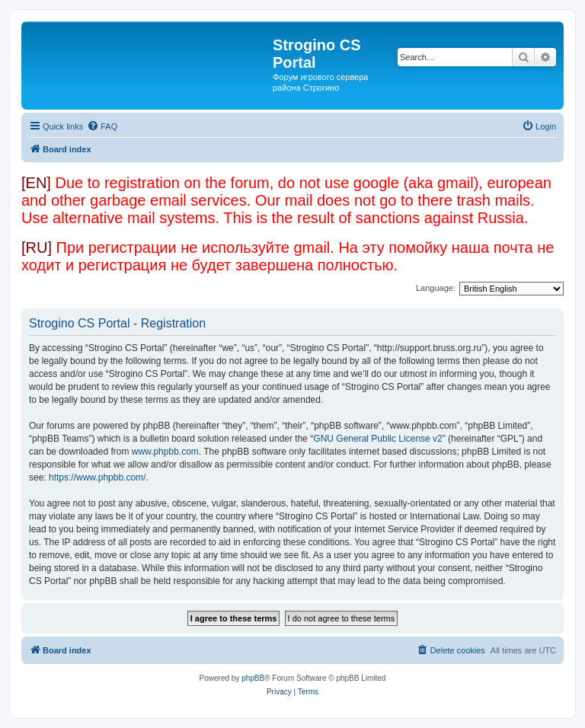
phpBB (253, 678)
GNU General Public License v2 (377, 439)
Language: (436, 288)
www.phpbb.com (165, 452)
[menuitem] (102, 126)
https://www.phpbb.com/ (97, 477)
